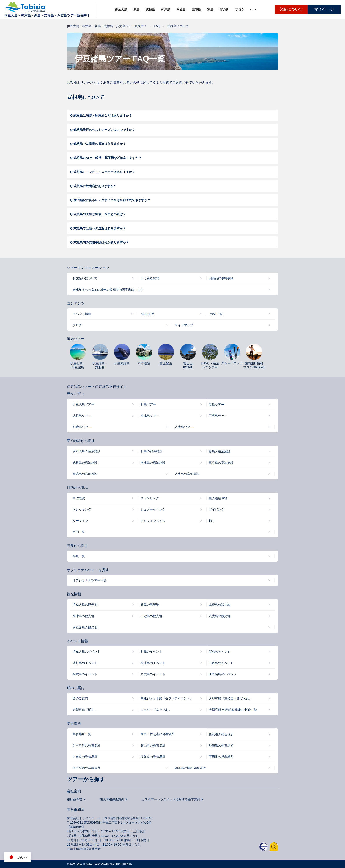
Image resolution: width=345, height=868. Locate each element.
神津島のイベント (153, 663)
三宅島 (196, 9)
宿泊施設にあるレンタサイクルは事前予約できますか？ (112, 200)
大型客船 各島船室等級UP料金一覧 (233, 710)
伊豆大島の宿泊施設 (86, 451)
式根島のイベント (85, 663)
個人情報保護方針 (112, 799)
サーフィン (80, 521)
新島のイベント (220, 652)
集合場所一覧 (82, 734)
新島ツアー (217, 405)
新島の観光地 (150, 605)
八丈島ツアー (184, 427)
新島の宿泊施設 (220, 451)
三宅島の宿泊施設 (221, 463)
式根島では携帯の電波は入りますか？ (100, 144)
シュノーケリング (153, 509)
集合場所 (148, 314)
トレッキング (82, 509)
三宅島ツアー (218, 416)
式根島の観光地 (220, 605)
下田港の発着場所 (221, 757)
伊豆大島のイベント (86, 651)
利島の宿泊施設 (151, 451)
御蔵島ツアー (82, 427)
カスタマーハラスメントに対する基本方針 (171, 799)
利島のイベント (151, 651)
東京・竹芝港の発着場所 (158, 734)
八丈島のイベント (153, 674)
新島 (136, 9)
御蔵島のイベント (85, 674)
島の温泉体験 (218, 498)
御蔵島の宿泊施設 (85, 474)
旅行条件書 (75, 799)
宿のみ (224, 9)
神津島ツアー (150, 416)
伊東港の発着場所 (85, 757)
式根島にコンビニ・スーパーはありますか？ (104, 172)
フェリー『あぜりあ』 (156, 710)
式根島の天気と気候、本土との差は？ (100, 214)
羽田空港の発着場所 (86, 768)
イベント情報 (82, 314)
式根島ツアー (82, 416)
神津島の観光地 (83, 616)
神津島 (166, 9)
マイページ (324, 9)
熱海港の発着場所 (221, 745)
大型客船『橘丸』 (85, 710)
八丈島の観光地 (220, 616)
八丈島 (181, 9)
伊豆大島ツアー (83, 404)
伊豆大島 (121, 9)
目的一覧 (79, 532)
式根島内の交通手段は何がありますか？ (101, 242)
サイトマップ (184, 325)
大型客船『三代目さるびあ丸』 (230, 699)
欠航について (291, 9)
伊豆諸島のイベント (223, 674)
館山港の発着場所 (153, 745)
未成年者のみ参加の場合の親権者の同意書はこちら (108, 290)
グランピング (150, 498)
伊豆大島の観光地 (85, 605)
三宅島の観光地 (151, 616)
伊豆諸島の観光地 (85, 627)
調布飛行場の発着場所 (190, 768)
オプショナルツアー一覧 (90, 580)
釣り (212, 521)
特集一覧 (216, 314)
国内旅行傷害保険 (221, 278)
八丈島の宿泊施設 (187, 474)
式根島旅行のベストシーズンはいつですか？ (104, 130)
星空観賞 (79, 498)
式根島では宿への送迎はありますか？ (100, 228)
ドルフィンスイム (153, 521)
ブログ (240, 9)
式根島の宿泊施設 (85, 463)
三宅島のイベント (221, 663)
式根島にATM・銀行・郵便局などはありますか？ (107, 158)
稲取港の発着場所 (153, 757)
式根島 (150, 9)
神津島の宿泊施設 (153, 463)
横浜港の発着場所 (221, 734)
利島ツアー (148, 404)
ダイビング (217, 509)
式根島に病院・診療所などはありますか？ (103, 116)
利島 (210, 9)
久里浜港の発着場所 (86, 745)
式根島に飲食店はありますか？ (95, 186)
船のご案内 (80, 698)
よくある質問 (150, 278)
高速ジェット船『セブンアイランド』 (167, 698)
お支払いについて (85, 278)
